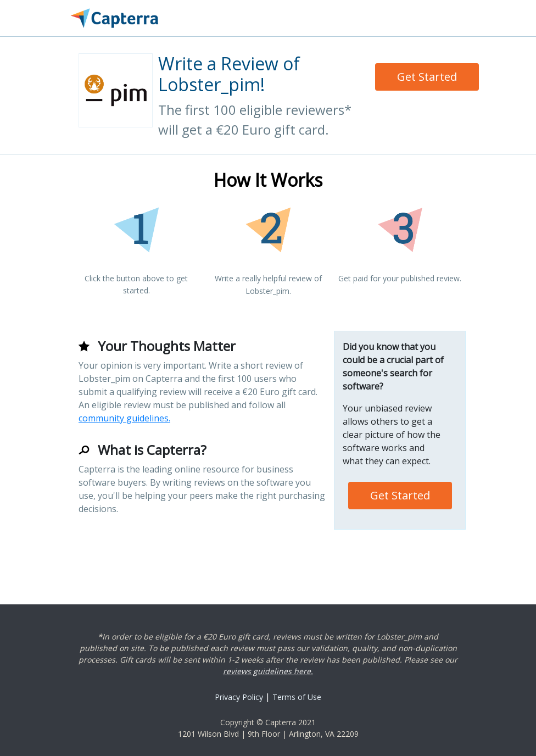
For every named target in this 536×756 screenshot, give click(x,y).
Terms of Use (297, 697)
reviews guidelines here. (268, 671)
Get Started (427, 77)
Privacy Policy (239, 697)
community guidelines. (124, 418)
